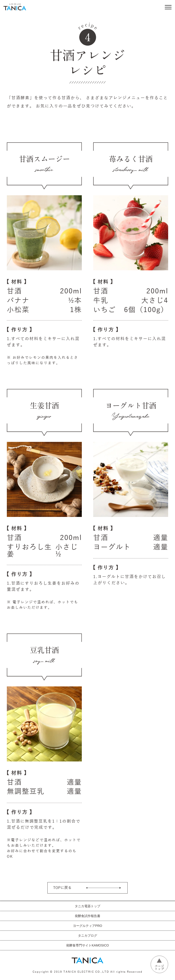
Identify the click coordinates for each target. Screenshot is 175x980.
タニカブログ (87, 936)
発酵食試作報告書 (87, 916)
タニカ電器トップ (87, 906)
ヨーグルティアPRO (87, 926)
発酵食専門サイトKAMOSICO (87, 945)
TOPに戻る (62, 888)
